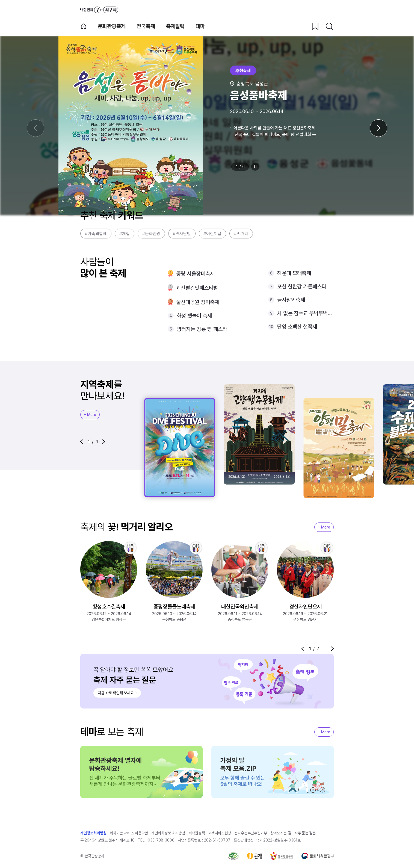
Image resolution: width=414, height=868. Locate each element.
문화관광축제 (112, 26)
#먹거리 (241, 234)
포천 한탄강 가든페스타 (302, 287)
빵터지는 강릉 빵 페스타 (202, 329)
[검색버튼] (329, 26)
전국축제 (146, 26)
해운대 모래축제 (294, 273)
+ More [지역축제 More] (90, 415)
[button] (82, 442)
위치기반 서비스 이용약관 (129, 833)
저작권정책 (197, 833)
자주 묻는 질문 (305, 833)
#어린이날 (212, 234)
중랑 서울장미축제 (195, 274)
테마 (200, 26)
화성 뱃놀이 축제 (194, 316)
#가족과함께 (96, 234)
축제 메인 (84, 26)
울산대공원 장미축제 (198, 302)
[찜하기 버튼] (315, 26)
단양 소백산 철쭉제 (297, 327)
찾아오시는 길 (281, 833)
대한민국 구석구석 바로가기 (99, 10)
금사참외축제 (291, 300)
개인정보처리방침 (93, 833)
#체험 (125, 234)
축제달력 (175, 26)
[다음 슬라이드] (378, 128)
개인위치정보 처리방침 (168, 833)
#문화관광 (151, 234)
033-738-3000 (161, 840)
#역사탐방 (182, 234)
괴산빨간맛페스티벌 (197, 288)
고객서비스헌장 (220, 833)
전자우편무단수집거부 (251, 833)
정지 (255, 167)
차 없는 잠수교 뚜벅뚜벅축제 (305, 313)
